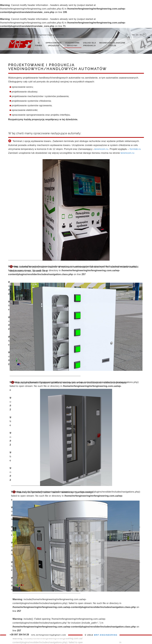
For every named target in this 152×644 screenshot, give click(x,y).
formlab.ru (135, 149)
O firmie (39, 44)
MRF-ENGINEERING (106, 635)
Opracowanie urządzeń (54, 44)
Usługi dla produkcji (90, 44)
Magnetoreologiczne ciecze (112, 44)
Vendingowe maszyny (72, 44)
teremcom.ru (101, 149)
